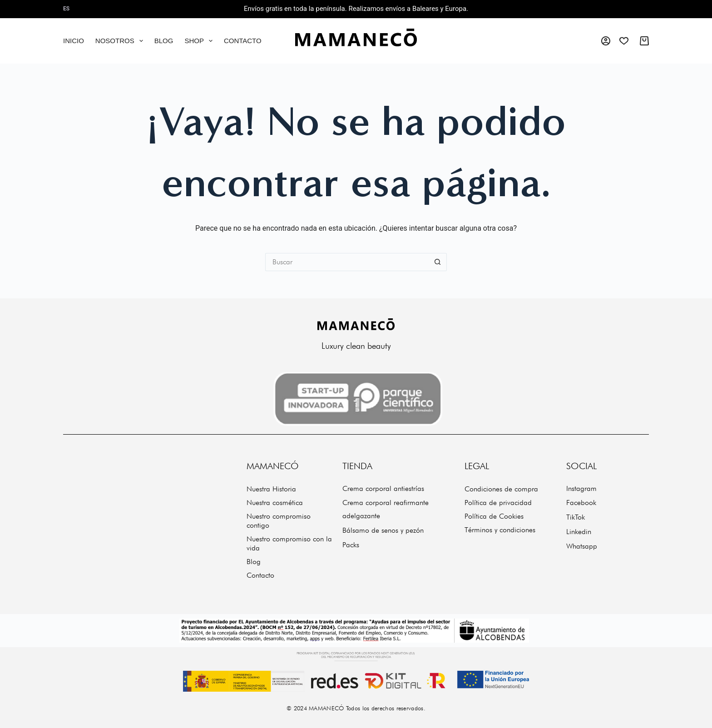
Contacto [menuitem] (243, 41)
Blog (254, 562)
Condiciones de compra (501, 489)
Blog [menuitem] (164, 41)
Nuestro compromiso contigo (279, 521)
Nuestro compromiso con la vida (289, 543)
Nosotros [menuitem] (121, 41)
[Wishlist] (624, 41)
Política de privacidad (498, 503)
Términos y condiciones (500, 530)
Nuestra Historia (271, 489)
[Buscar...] (347, 262)
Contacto (260, 575)
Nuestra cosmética (275, 503)
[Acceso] (606, 41)
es (66, 9)
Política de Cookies (494, 516)
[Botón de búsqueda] (438, 262)
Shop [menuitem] (200, 41)
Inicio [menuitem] (74, 41)
